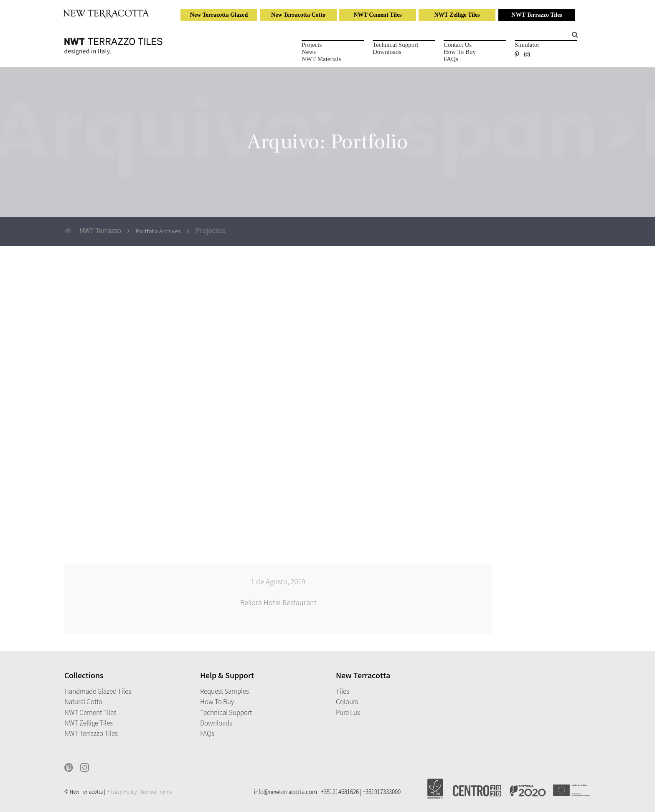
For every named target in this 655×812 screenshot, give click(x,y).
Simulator (527, 45)
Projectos (210, 231)
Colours (347, 702)
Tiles (343, 691)
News (309, 52)
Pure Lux (348, 713)
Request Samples (225, 691)
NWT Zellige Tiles (457, 15)
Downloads (387, 52)
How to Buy (460, 52)
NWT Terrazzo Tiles (537, 15)
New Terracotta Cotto (298, 15)
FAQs (451, 59)
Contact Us (458, 45)
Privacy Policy (122, 792)
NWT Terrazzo (93, 230)
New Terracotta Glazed (219, 15)
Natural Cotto (83, 702)
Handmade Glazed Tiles (98, 691)
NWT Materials (321, 59)
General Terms (156, 792)
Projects (312, 45)
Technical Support (395, 45)
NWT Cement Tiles (377, 15)
